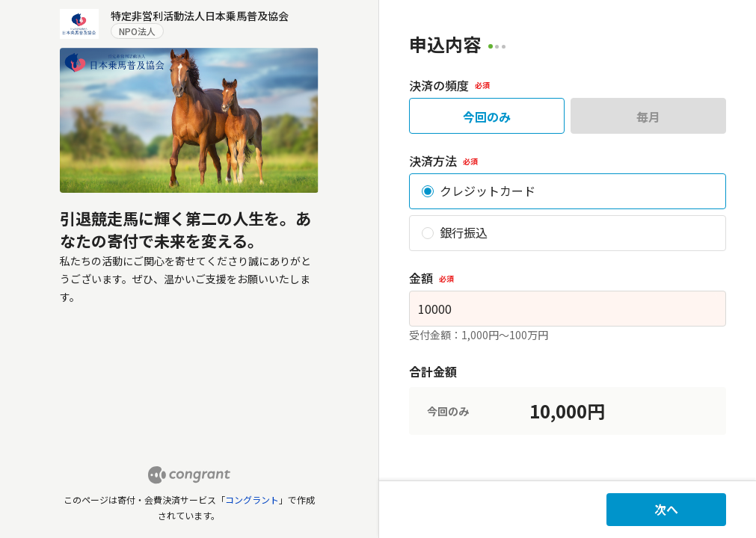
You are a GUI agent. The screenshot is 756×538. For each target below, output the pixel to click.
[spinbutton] (568, 309)
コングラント (252, 500)
